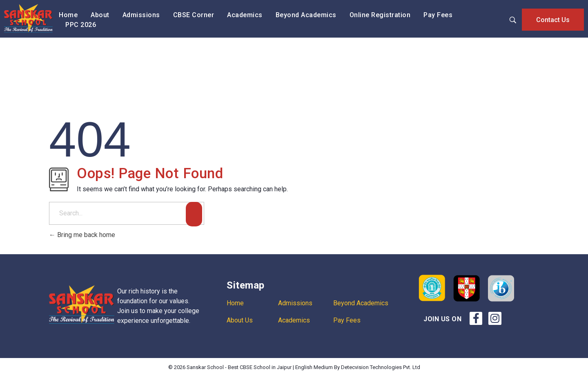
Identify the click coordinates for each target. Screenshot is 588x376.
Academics (294, 320)
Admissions (295, 303)
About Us (240, 320)
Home (235, 303)
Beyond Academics (361, 303)
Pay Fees (347, 320)
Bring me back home (82, 235)
